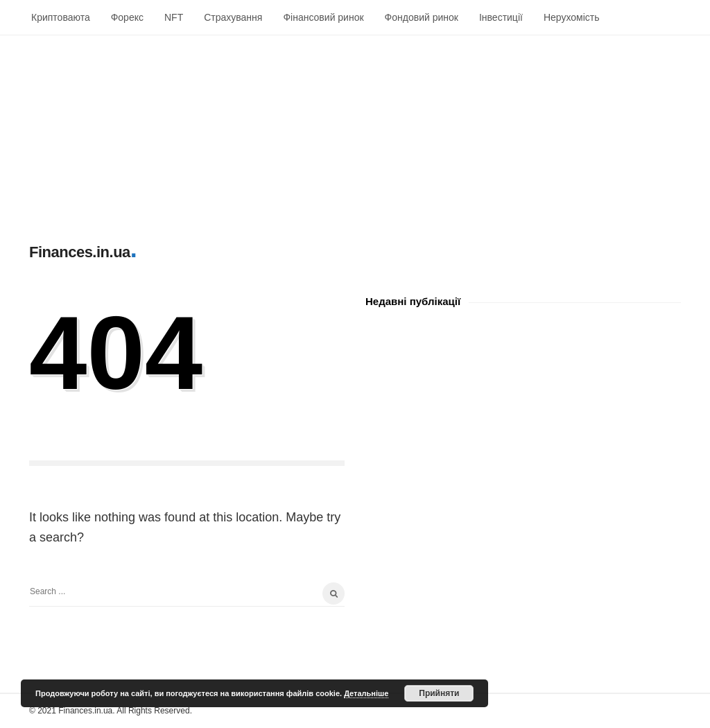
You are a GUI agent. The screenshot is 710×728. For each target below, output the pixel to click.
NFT (174, 17)
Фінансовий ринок (323, 17)
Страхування (233, 17)
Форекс (127, 17)
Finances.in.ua (80, 252)
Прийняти (439, 693)
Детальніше (366, 693)
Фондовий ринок (422, 17)
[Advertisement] (355, 132)
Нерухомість (572, 17)
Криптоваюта (61, 17)
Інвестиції (501, 17)
